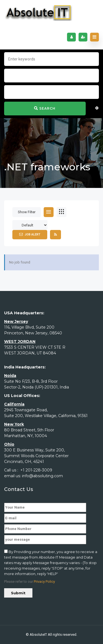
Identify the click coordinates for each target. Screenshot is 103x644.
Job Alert (30, 234)
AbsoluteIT (38, 635)
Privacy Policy (44, 581)
